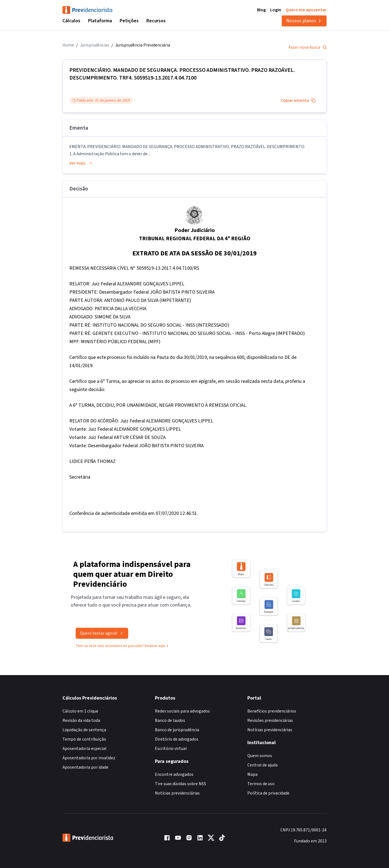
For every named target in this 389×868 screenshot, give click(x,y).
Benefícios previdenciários (272, 711)
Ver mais (81, 163)
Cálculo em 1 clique (80, 711)
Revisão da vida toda (81, 720)
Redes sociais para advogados (182, 711)
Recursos (156, 21)
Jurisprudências (95, 45)
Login (276, 10)
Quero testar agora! (102, 635)
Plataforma (100, 21)
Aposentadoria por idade (85, 767)
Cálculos (71, 21)
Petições (129, 21)
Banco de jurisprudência (177, 730)
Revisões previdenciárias (270, 720)
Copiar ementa (298, 100)
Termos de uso (261, 784)
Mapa (252, 774)
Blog (261, 10)
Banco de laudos (170, 720)
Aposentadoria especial (84, 749)
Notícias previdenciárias (177, 793)
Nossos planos (304, 21)
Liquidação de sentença (84, 730)
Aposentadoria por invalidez (89, 758)
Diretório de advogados (177, 739)
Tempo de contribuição (84, 739)
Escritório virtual (171, 749)
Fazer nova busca (308, 47)
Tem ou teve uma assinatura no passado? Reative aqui (123, 647)
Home (68, 45)
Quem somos (260, 756)
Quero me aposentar (306, 10)
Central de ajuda (262, 765)
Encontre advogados (174, 774)
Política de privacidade (268, 793)
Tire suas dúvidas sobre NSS (180, 784)
